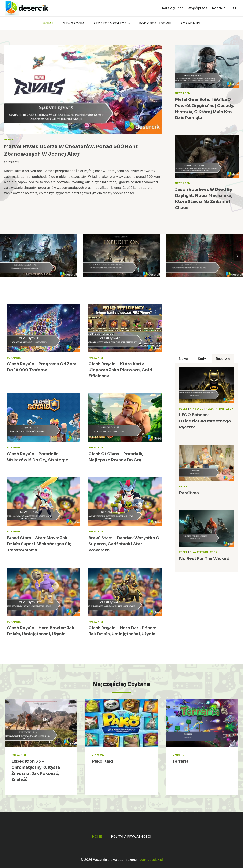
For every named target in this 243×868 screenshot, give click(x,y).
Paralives (189, 493)
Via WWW (98, 755)
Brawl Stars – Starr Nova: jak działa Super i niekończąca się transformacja (39, 544)
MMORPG (178, 755)
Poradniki (190, 23)
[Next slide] (237, 256)
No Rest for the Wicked (204, 558)
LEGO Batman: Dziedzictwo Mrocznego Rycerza (205, 421)
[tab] (183, 359)
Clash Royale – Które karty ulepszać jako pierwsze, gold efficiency (120, 370)
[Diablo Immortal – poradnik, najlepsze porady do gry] (38, 256)
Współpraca (197, 8)
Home (48, 23)
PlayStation (215, 409)
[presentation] (83, 90)
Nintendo (197, 409)
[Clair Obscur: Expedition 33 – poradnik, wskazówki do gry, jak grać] (122, 256)
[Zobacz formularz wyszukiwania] (235, 8)
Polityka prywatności (131, 837)
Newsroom (73, 23)
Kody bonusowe (155, 23)
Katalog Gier (172, 8)
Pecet (183, 409)
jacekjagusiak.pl (151, 860)
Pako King (102, 761)
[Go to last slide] (6, 256)
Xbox (230, 409)
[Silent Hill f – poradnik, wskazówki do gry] (205, 256)
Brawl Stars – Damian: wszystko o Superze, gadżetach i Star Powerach (124, 544)
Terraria (180, 761)
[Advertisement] (207, 329)
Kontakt (219, 8)
